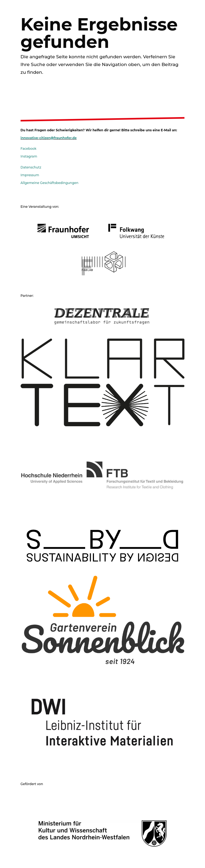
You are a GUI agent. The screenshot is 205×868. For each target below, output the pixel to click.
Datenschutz (31, 167)
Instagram (29, 156)
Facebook (28, 149)
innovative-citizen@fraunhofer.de (49, 138)
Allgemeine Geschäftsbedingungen (50, 183)
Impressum (30, 175)
